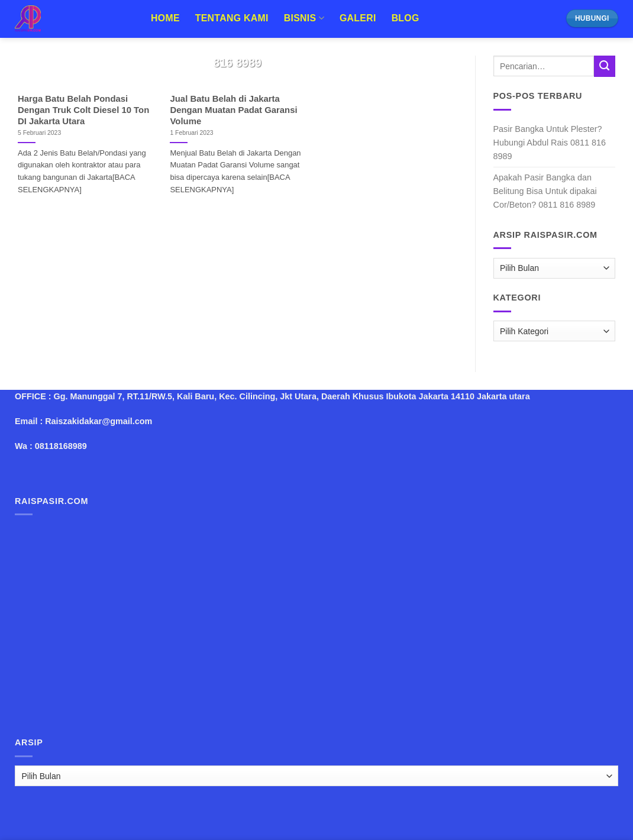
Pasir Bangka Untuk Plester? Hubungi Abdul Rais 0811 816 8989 (550, 143)
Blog (406, 18)
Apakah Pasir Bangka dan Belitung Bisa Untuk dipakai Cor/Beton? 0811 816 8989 (545, 191)
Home (165, 18)
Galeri (358, 18)
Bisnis (304, 18)
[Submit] (605, 66)
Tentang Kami (232, 18)
